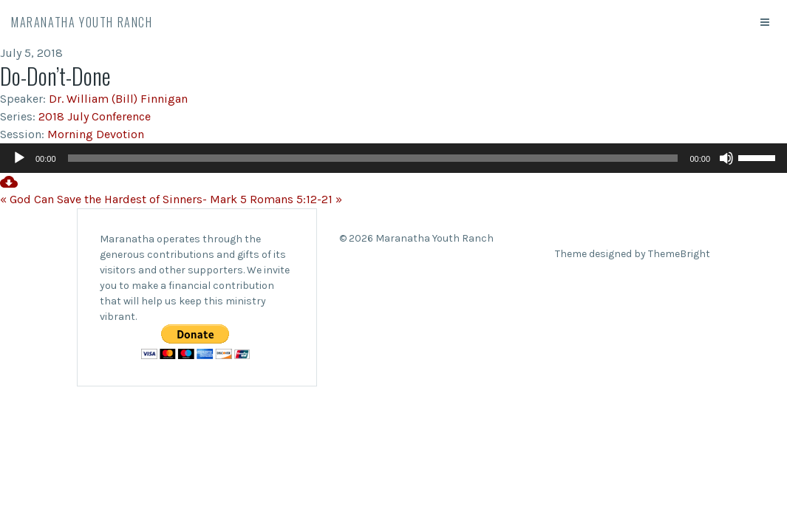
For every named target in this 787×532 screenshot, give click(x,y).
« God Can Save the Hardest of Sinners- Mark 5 (123, 199)
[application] (393, 158)
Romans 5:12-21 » (296, 199)
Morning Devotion (96, 134)
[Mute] (726, 158)
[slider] (373, 158)
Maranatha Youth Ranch (82, 22)
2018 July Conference (95, 116)
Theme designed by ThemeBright (633, 254)
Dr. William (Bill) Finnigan (118, 99)
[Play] (19, 158)
